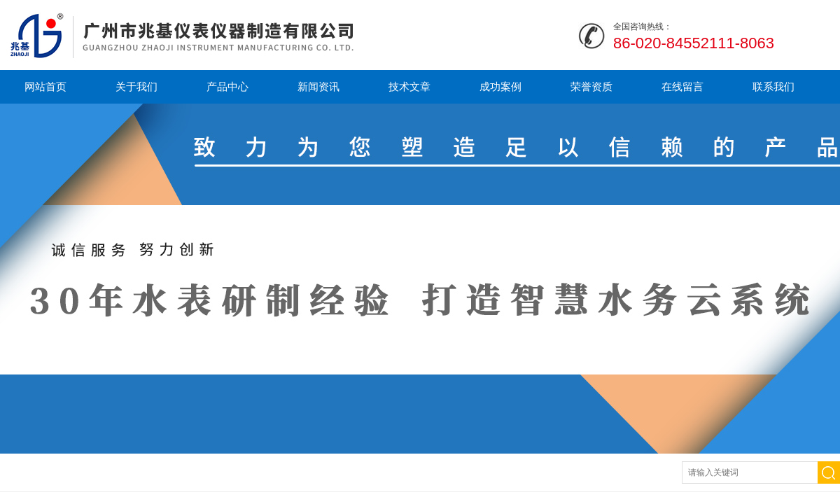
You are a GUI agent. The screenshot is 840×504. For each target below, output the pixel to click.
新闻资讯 (318, 86)
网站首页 (45, 86)
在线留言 (682, 86)
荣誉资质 (591, 86)
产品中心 (227, 86)
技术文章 (409, 86)
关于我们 (136, 86)
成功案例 (500, 86)
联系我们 (773, 86)
